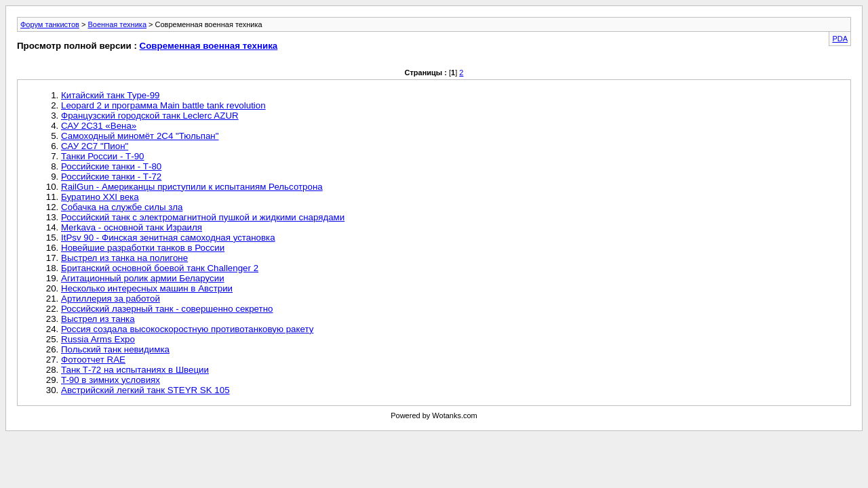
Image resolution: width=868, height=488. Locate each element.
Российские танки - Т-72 (111, 177)
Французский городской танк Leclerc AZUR (150, 116)
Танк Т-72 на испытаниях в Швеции (135, 370)
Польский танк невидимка (115, 349)
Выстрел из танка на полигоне (124, 258)
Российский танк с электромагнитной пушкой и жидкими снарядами (203, 217)
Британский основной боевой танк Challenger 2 (160, 268)
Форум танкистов (50, 24)
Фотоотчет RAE (93, 360)
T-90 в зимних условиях (111, 380)
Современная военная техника (209, 46)
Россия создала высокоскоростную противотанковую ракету (187, 329)
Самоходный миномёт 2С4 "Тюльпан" (140, 136)
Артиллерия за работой (111, 299)
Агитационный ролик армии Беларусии (143, 278)
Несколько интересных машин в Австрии (147, 288)
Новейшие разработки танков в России (143, 248)
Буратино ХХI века (100, 197)
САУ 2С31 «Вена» (99, 126)
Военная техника (117, 24)
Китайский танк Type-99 (111, 95)
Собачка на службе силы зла (122, 207)
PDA (840, 39)
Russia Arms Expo (98, 339)
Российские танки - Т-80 (111, 166)
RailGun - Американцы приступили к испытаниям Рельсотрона (192, 187)
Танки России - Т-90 (102, 156)
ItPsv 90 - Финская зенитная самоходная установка (168, 238)
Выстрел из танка (98, 319)
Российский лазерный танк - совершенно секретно (167, 309)
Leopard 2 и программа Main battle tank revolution (163, 105)
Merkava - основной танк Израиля (132, 227)
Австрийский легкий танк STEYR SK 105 (145, 390)
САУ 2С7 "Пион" (95, 146)
